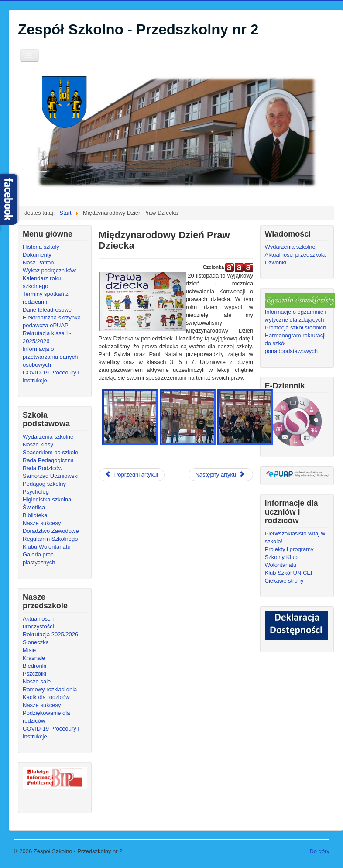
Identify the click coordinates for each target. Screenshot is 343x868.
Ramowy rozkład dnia (50, 689)
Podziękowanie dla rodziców (46, 717)
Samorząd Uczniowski (51, 476)
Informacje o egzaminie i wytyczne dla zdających (296, 316)
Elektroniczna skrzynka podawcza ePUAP (52, 321)
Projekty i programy (289, 549)
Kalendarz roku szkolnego (42, 282)
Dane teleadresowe (47, 310)
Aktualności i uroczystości (39, 623)
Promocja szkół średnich (296, 328)
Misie (29, 650)
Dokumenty (37, 255)
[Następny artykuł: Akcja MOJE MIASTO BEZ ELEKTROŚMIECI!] (221, 475)
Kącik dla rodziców (46, 697)
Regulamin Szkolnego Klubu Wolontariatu (50, 543)
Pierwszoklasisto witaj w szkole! (295, 537)
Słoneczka (36, 642)
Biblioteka (35, 515)
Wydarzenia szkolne (48, 437)
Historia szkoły (41, 247)
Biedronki (34, 666)
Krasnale (34, 658)
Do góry (319, 851)
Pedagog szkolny (44, 484)
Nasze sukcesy (42, 523)
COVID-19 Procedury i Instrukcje (51, 376)
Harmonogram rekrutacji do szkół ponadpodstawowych (295, 343)
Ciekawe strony (284, 581)
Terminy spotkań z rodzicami (46, 298)
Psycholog (36, 492)
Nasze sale (37, 681)
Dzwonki (276, 262)
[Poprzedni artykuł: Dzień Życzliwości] (132, 475)
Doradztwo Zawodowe (51, 531)
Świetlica (34, 507)
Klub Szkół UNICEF (290, 573)
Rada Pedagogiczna (48, 460)
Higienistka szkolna (47, 499)
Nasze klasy (38, 444)
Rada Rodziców (43, 468)
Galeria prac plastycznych (39, 558)
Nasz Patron (38, 262)
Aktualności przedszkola (295, 255)
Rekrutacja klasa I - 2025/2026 (47, 337)
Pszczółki (34, 674)
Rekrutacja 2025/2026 (50, 634)
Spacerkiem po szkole (50, 452)
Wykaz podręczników (49, 270)
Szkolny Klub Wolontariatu (281, 561)
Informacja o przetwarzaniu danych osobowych (50, 357)
